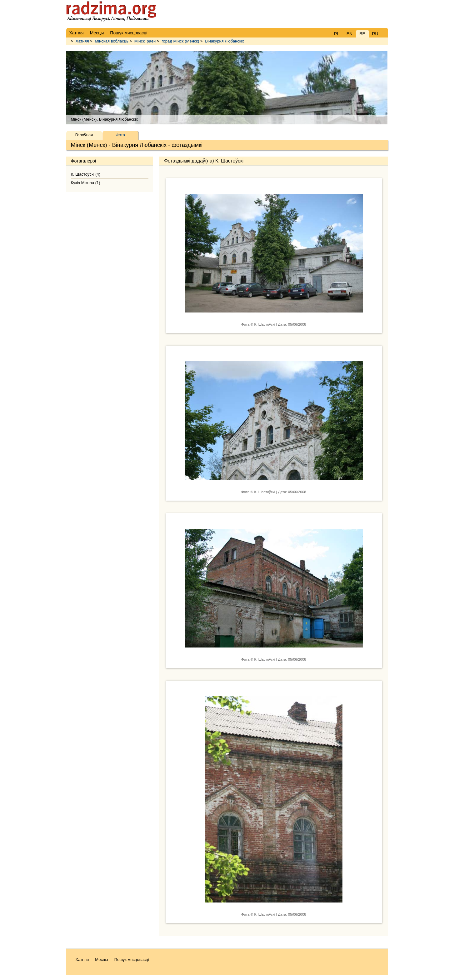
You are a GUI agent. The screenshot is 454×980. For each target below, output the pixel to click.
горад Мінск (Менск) (180, 41)
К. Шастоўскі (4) (86, 174)
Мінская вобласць (112, 41)
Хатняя (82, 41)
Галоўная (84, 135)
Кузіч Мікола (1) (86, 183)
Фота (120, 135)
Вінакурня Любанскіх (225, 41)
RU (375, 34)
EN (349, 34)
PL (337, 34)
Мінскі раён (145, 41)
